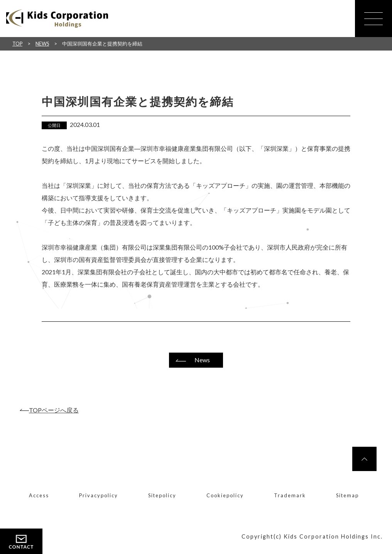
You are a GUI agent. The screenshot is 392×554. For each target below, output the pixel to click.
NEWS (42, 44)
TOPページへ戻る (54, 410)
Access (39, 495)
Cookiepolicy (225, 495)
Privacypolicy (99, 495)
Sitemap (347, 495)
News (202, 360)
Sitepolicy (162, 495)
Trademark (290, 495)
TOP (17, 44)
